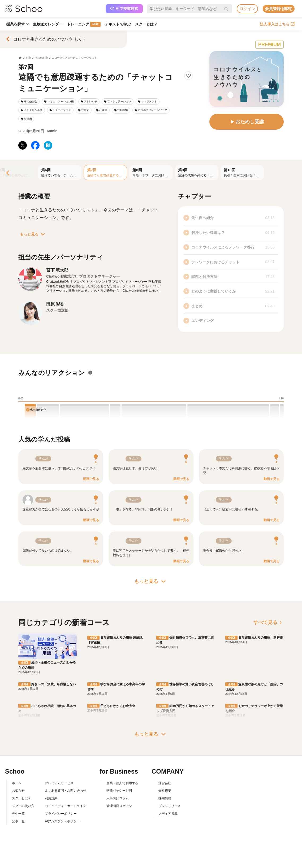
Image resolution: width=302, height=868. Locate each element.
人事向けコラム (118, 798)
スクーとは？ (146, 24)
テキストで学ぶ (118, 24)
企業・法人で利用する (122, 783)
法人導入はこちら (277, 24)
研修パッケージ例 (119, 791)
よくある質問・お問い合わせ (66, 791)
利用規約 (51, 798)
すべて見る (269, 622)
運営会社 (165, 783)
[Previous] (8, 173)
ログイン (247, 9)
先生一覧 (18, 814)
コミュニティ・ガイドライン (66, 806)
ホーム (17, 783)
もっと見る (33, 234)
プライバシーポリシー (61, 814)
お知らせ (18, 791)
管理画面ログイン (119, 806)
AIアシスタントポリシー (62, 821)
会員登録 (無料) (279, 9)
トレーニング (84, 24)
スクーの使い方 (23, 806)
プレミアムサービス (59, 783)
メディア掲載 (168, 814)
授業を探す (18, 24)
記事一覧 (18, 821)
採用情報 (165, 798)
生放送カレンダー (48, 24)
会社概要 (165, 791)
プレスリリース (170, 806)
